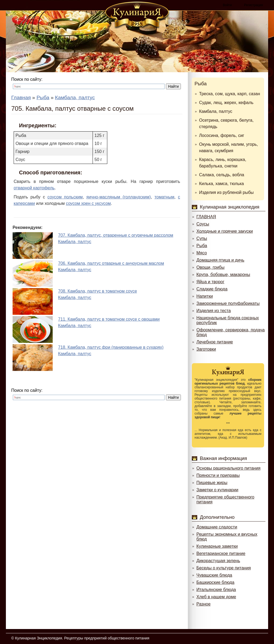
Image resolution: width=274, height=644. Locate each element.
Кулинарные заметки (217, 546)
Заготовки (206, 349)
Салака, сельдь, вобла (222, 175)
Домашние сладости (217, 527)
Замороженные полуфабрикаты (228, 303)
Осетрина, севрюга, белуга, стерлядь (226, 123)
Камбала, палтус (216, 111)
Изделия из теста (214, 311)
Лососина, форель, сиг (222, 135)
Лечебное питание (215, 342)
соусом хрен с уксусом (88, 203)
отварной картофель (34, 188)
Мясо (202, 253)
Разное (203, 604)
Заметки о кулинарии (217, 490)
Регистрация (253, 5)
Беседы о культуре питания (224, 568)
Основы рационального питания (228, 468)
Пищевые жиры (212, 483)
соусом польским (65, 197)
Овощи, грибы (210, 267)
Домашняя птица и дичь (220, 260)
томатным (164, 197)
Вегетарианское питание (221, 553)
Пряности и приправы (218, 475)
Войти (227, 5)
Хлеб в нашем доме (216, 597)
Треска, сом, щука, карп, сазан (230, 94)
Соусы (203, 224)
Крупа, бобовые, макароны (223, 275)
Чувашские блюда (214, 575)
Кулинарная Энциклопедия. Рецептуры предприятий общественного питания (82, 638)
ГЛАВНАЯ (206, 217)
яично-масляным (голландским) (119, 197)
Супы (202, 238)
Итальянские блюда (216, 590)
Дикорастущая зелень (218, 561)
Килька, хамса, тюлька (221, 184)
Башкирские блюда (215, 582)
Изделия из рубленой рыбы (226, 192)
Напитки (205, 296)
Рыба (201, 84)
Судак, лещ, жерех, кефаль (226, 103)
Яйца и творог (210, 282)
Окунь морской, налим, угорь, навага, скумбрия (229, 147)
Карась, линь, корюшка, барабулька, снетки (223, 163)
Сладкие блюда (212, 289)
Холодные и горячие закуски (225, 231)
